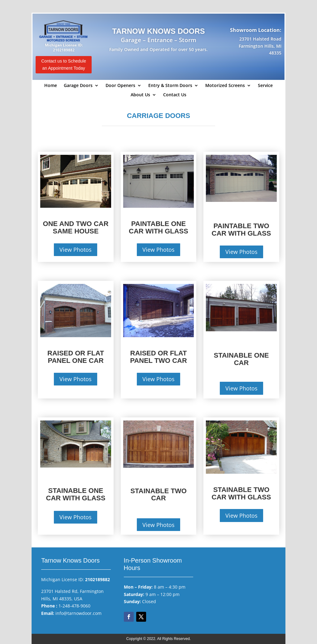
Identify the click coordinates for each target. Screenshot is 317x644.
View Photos (76, 250)
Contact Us (175, 95)
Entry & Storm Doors (170, 86)
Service (265, 86)
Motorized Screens (225, 86)
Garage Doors (78, 86)
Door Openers (120, 86)
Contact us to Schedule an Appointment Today (64, 65)
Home (51, 86)
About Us (140, 95)
